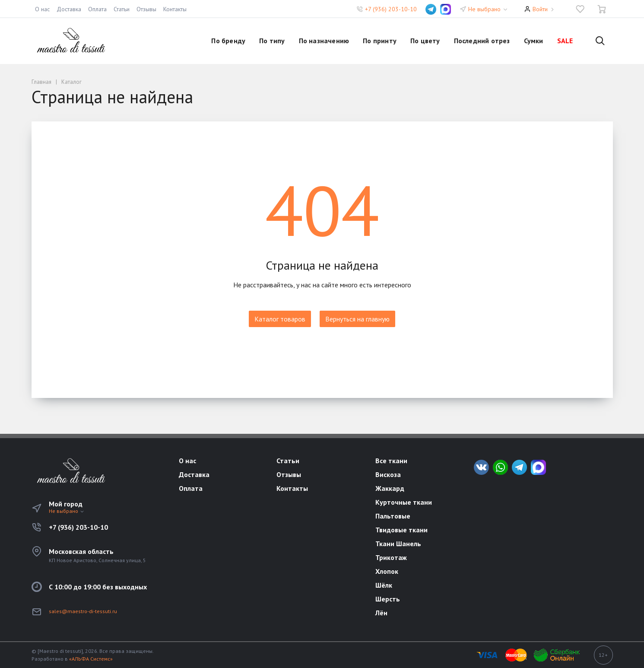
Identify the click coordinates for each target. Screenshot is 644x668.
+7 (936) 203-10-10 (391, 9)
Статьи (122, 9)
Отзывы (146, 9)
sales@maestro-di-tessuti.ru (83, 611)
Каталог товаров (280, 319)
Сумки (534, 41)
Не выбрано (488, 9)
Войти (540, 9)
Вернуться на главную (357, 319)
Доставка (69, 9)
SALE (565, 41)
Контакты (175, 9)
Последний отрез (482, 41)
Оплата (97, 9)
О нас (42, 9)
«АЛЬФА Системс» (91, 659)
